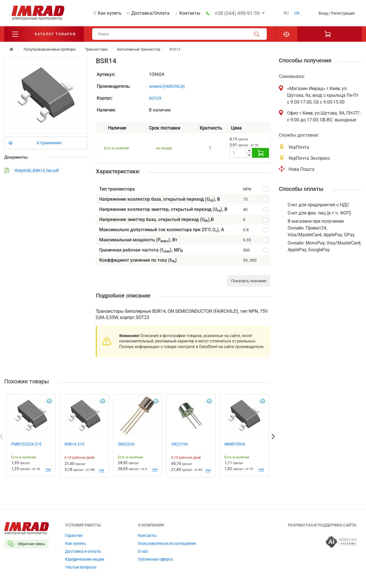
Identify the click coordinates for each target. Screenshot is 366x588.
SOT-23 (155, 98)
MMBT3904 (235, 444)
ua (297, 13)
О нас (143, 551)
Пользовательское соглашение (167, 543)
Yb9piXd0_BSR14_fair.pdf (32, 171)
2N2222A (126, 444)
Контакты (190, 13)
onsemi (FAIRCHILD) (167, 86)
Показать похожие (249, 281)
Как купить (110, 13)
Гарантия (74, 535)
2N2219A (179, 444)
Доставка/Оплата (150, 13)
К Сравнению (49, 143)
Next (273, 436)
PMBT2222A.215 (26, 444)
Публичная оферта (155, 559)
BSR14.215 (74, 444)
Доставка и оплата (83, 551)
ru (286, 13)
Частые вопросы (81, 567)
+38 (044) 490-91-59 (238, 13)
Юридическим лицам (85, 559)
